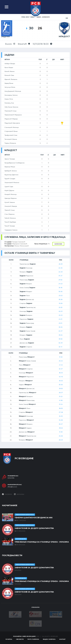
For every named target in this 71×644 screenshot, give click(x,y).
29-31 (61, 323)
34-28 (61, 420)
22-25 (61, 268)
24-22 (61, 284)
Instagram (19, 494)
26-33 (61, 264)
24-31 (61, 319)
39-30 (61, 339)
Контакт (62, 639)
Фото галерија (33, 639)
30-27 (61, 424)
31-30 (61, 432)
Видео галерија (49, 639)
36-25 (61, 373)
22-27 (61, 331)
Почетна (9, 639)
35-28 (61, 299)
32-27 (61, 369)
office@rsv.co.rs (12, 487)
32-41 (61, 347)
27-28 (61, 412)
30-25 (61, 327)
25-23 (61, 315)
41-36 (61, 400)
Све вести (20, 639)
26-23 (61, 440)
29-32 (61, 280)
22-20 (61, 272)
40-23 (61, 311)
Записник (58, 244)
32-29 (61, 343)
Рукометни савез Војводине (24, 636)
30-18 (61, 288)
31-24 (61, 404)
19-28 (61, 303)
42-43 (61, 377)
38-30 (61, 408)
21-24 (61, 365)
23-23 (61, 296)
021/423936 (11, 478)
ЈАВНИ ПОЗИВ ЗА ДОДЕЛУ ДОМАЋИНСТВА (34, 528)
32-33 (61, 416)
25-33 (61, 307)
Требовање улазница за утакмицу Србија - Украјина (42, 542)
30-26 (61, 292)
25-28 (61, 436)
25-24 (61, 361)
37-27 (61, 276)
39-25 (61, 335)
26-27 (61, 393)
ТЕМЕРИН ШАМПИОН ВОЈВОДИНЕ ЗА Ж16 (33, 518)
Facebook (7, 494)
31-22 (61, 396)
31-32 (61, 357)
